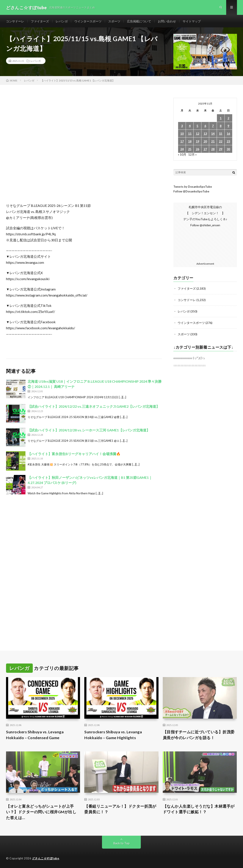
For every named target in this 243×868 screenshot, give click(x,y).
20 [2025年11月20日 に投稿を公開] (205, 142)
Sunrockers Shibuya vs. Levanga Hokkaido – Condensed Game (35, 735)
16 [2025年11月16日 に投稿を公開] (228, 134)
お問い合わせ (167, 21)
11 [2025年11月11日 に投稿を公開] (190, 134)
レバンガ (62, 21)
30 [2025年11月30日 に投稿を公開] (228, 150)
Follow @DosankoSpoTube (191, 192)
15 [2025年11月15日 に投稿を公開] (221, 134)
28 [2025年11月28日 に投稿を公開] (213, 150)
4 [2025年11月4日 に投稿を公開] (190, 126)
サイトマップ (192, 21)
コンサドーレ (15, 21)
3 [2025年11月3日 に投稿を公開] (182, 126)
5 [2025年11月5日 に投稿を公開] (198, 126)
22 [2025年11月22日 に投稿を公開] (221, 142)
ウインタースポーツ (88, 21)
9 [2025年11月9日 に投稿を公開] (228, 126)
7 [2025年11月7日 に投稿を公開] (213, 126)
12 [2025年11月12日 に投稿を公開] (198, 134)
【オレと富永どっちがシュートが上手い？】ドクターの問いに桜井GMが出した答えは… (41, 812)
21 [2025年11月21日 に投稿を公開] (213, 142)
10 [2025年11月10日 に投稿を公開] (182, 134)
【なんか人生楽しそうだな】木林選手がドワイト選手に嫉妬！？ (199, 809)
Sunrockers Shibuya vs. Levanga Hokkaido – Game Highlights (114, 735)
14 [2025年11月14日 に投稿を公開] (213, 134)
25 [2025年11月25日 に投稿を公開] (190, 150)
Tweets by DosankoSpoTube (193, 187)
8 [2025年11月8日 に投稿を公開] (221, 126)
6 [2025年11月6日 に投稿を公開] (205, 126)
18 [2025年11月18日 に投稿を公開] (190, 142)
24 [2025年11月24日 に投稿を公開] (182, 150)
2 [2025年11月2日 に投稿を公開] (228, 119)
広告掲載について (139, 21)
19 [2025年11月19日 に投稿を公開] (198, 142)
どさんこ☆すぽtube (46, 858)
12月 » (192, 155)
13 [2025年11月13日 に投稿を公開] (205, 134)
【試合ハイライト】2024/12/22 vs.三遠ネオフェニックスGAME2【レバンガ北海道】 (94, 407)
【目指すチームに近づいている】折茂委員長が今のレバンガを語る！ (199, 735)
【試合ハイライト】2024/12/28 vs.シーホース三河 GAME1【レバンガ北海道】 (89, 431)
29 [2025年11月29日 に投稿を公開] (221, 150)
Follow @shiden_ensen (205, 226)
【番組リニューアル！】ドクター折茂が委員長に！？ (120, 809)
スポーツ (114, 21)
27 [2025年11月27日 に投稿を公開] (205, 150)
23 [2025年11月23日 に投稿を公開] (228, 142)
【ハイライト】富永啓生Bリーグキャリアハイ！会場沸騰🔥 (74, 454)
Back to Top (121, 843)
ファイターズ (40, 21)
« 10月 (182, 155)
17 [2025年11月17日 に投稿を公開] (182, 142)
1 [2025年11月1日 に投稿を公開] (221, 119)
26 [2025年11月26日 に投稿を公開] (198, 150)
